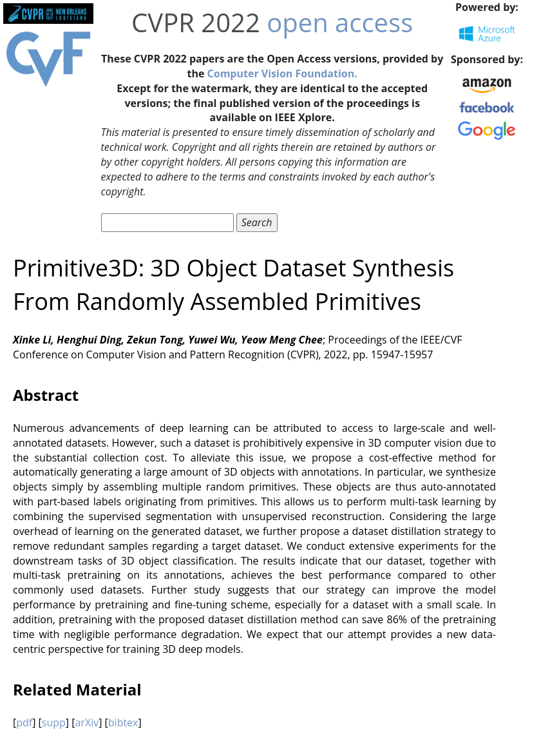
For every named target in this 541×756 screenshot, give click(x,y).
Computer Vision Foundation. (282, 73)
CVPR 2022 (196, 22)
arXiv (87, 722)
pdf (24, 722)
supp (54, 722)
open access (340, 22)
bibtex (123, 722)
